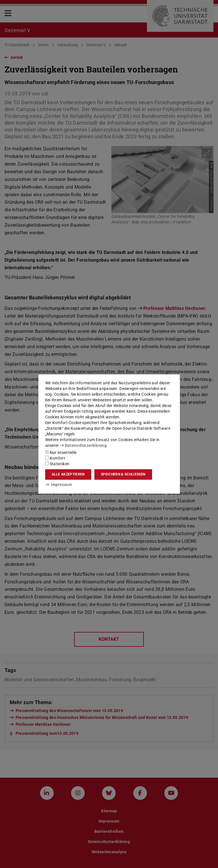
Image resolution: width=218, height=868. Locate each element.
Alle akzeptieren (68, 474)
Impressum (59, 485)
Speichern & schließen (123, 474)
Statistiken (57, 464)
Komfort (55, 458)
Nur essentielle (61, 452)
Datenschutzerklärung (83, 445)
